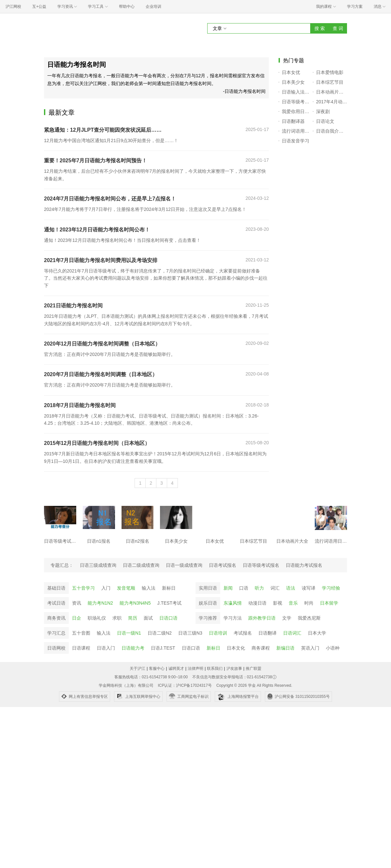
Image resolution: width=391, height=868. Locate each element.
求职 (117, 618)
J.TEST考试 (170, 603)
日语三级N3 (190, 633)
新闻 (228, 588)
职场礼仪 (97, 618)
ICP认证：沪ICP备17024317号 (185, 685)
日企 (77, 618)
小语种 (333, 648)
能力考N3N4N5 (135, 603)
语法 (291, 588)
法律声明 (195, 669)
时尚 (309, 603)
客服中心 (157, 669)
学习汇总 (56, 633)
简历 (133, 618)
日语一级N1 (129, 633)
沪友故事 (234, 669)
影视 (278, 603)
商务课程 (261, 648)
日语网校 (56, 648)
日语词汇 (292, 633)
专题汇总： (62, 565)
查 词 (338, 28)
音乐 (293, 603)
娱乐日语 (208, 603)
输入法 (149, 588)
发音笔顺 (126, 588)
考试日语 (56, 603)
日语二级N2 (160, 633)
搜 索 (320, 28)
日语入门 (106, 648)
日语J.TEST (163, 648)
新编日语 (285, 648)
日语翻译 (268, 633)
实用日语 (208, 588)
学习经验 (331, 588)
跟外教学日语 (262, 618)
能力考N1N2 (100, 603)
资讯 (77, 603)
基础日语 (56, 588)
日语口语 (168, 618)
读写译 (309, 588)
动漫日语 (257, 603)
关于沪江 (138, 669)
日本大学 (317, 633)
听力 (259, 588)
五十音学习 (83, 588)
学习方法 (233, 618)
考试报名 (243, 633)
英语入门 (310, 648)
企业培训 (153, 7)
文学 (287, 618)
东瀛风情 (233, 603)
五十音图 (81, 633)
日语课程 (81, 648)
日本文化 (236, 648)
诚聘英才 (176, 669)
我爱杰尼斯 (309, 618)
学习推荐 (208, 618)
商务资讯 (56, 618)
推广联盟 (253, 669)
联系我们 (215, 669)
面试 (148, 618)
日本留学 (329, 603)
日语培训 (218, 633)
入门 (106, 588)
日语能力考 (133, 648)
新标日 (169, 588)
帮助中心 (127, 7)
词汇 (275, 588)
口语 (244, 588)
